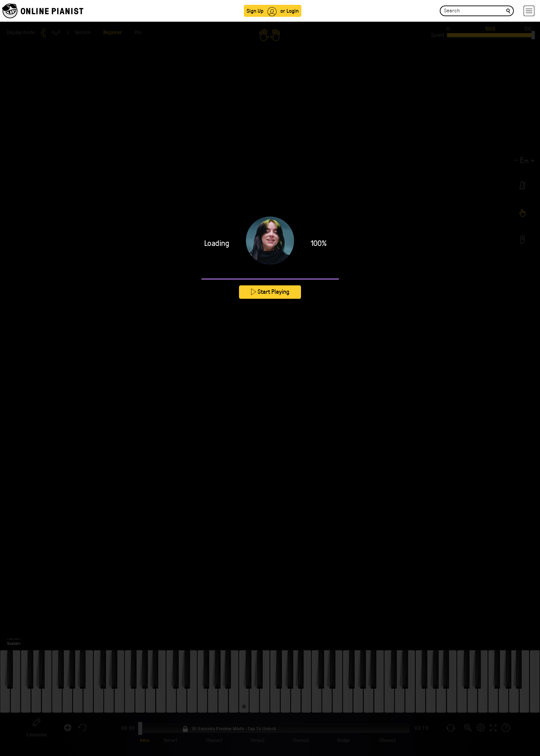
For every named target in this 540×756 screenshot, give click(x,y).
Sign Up (255, 11)
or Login (289, 11)
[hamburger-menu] (529, 11)
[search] (508, 11)
